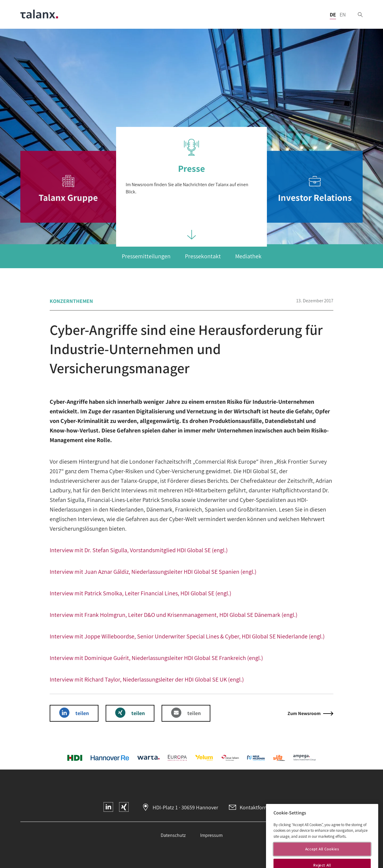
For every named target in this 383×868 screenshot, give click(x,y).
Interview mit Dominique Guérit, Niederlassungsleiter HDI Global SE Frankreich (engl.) (156, 658)
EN (343, 15)
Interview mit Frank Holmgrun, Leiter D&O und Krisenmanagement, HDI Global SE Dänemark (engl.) (174, 615)
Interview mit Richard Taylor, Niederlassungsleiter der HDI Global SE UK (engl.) (147, 679)
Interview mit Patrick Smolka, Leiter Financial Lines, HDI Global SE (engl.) (140, 593)
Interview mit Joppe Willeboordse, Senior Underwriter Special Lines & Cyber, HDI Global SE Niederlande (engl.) (187, 636)
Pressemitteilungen (146, 256)
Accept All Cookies (322, 858)
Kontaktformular (259, 807)
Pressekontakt (203, 256)
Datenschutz (173, 835)
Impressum (211, 835)
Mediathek (248, 256)
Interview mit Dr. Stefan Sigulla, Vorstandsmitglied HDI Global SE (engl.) (139, 550)
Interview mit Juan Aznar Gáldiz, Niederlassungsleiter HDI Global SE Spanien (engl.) (153, 572)
